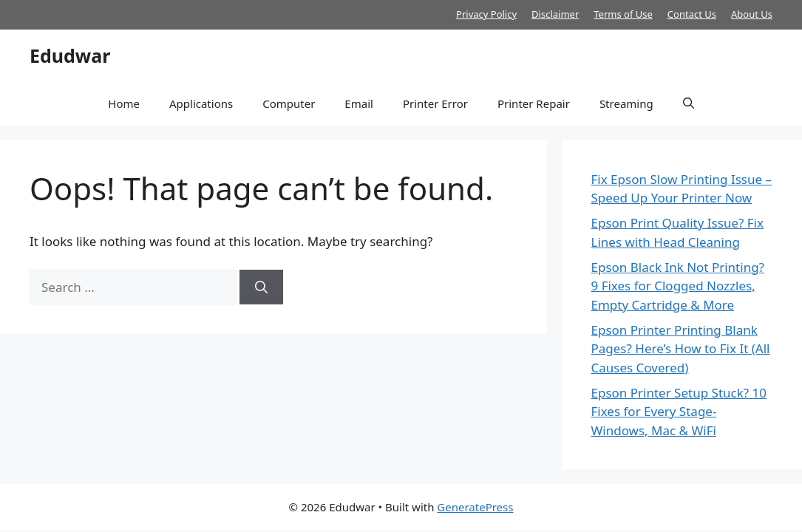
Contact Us (692, 14)
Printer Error (435, 103)
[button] (689, 103)
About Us (752, 14)
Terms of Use (623, 14)
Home (124, 103)
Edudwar (70, 55)
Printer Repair (534, 103)
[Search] (261, 287)
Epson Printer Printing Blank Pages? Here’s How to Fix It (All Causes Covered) (681, 349)
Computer (289, 103)
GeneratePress (475, 507)
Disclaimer (555, 14)
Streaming (626, 103)
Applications (201, 103)
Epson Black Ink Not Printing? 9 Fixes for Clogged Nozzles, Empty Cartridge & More (678, 286)
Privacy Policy (486, 14)
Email (359, 103)
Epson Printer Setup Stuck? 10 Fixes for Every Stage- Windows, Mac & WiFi (679, 412)
